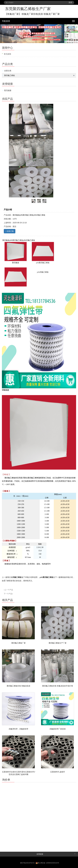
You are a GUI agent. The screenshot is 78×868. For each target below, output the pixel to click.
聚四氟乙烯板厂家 (19, 643)
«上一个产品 (8, 590)
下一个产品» (8, 594)
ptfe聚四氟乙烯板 (46, 577)
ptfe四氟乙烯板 (43, 272)
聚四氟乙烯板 (10, 75)
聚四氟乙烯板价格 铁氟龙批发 (19, 686)
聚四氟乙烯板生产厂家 (58, 643)
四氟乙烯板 (17, 577)
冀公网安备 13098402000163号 (47, 863)
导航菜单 (6, 21)
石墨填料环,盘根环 (58, 772)
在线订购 (10, 231)
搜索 (70, 2)
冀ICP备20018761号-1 (28, 863)
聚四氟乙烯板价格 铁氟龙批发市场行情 (58, 686)
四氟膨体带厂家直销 (58, 729)
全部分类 (8, 71)
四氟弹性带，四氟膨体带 (19, 729)
